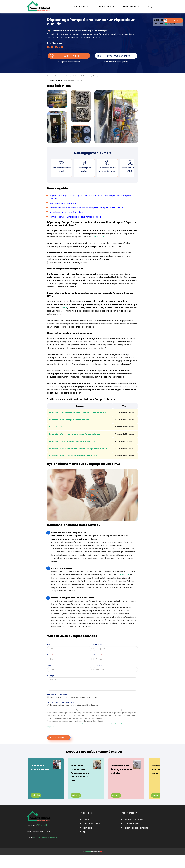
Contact (87, 832)
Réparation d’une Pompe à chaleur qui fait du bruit (75, 449)
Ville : (50, 657)
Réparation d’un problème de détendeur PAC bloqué (75, 469)
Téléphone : (99, 678)
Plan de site (88, 841)
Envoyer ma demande (59, 750)
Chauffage (60, 76)
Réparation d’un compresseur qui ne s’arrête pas (74, 428)
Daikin (64, 308)
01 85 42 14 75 (98, 237)
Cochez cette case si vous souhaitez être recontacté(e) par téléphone (72, 710)
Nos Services (79, 6)
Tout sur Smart (104, 6)
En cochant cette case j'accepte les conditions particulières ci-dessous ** (73, 718)
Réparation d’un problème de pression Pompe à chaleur (77, 439)
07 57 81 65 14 (71, 56)
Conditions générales (134, 832)
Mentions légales (132, 837)
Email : (50, 678)
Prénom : (98, 668)
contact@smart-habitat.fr (46, 851)
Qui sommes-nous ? (92, 837)
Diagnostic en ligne (119, 56)
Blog (150, 6)
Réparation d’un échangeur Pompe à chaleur (72, 420)
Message (51, 688)
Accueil (50, 76)
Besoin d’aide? (130, 6)
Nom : (50, 668)
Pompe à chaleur (74, 76)
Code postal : (99, 657)
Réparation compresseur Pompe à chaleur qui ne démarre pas (80, 412)
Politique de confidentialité (136, 841)
